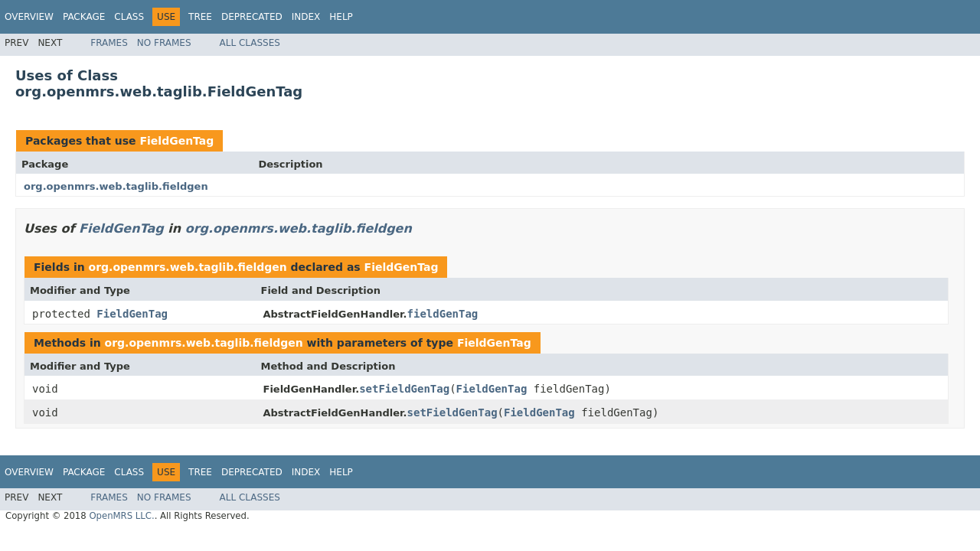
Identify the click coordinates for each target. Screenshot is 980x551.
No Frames (164, 43)
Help (341, 17)
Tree (200, 17)
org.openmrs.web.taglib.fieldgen (116, 186)
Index (306, 17)
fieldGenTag (443, 314)
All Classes (250, 43)
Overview (29, 17)
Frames (109, 43)
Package (84, 17)
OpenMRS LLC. (121, 516)
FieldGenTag (176, 141)
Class (129, 17)
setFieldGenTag (404, 389)
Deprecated (252, 17)
